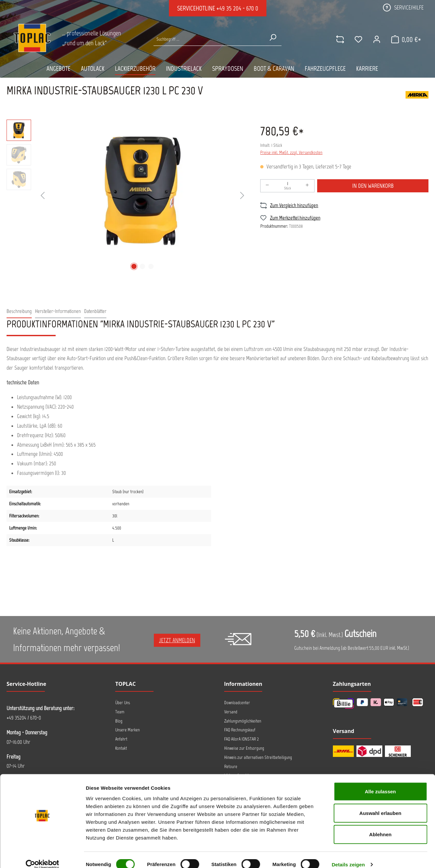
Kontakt (121, 748)
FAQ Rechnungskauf (240, 730)
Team (120, 712)
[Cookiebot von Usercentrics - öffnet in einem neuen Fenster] (42, 855)
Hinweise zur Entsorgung (244, 748)
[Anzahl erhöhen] (307, 186)
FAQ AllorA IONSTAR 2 (242, 739)
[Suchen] (272, 37)
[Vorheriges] (43, 196)
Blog (119, 721)
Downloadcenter (237, 703)
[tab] (19, 311)
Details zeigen (348, 855)
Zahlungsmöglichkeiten (243, 721)
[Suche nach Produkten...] (209, 39)
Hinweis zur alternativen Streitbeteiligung (258, 757)
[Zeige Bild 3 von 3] (151, 266)
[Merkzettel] (357, 39)
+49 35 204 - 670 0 (237, 8)
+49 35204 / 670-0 (24, 718)
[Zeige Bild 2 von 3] (142, 266)
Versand (231, 712)
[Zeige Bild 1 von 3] (134, 266)
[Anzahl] (287, 186)
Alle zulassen (380, 782)
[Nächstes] (242, 196)
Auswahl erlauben (380, 804)
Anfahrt (121, 739)
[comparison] (339, 39)
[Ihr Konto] (376, 39)
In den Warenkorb (373, 186)
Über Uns (123, 703)
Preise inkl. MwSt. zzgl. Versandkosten (291, 153)
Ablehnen (380, 825)
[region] (127, 196)
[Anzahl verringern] (267, 186)
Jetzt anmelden (177, 640)
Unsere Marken (127, 730)
